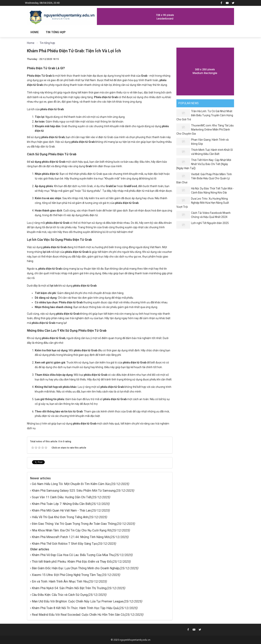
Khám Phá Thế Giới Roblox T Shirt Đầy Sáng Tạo (64, 544)
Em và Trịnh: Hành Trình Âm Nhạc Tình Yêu (60, 581)
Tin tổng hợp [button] (56, 32)
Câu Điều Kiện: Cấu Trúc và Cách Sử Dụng (60, 595)
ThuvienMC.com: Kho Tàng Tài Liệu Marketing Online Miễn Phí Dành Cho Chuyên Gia (205, 130)
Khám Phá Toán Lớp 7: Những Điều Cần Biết (61, 504)
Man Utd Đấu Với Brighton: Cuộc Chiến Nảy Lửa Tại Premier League (78, 601)
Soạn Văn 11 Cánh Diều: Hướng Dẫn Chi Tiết (62, 497)
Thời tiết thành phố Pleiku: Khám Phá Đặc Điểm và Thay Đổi (72, 562)
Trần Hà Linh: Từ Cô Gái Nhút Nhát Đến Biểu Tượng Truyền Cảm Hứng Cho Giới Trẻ (205, 115)
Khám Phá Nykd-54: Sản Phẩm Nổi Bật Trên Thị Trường (69, 588)
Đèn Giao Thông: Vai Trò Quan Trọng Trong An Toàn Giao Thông (74, 524)
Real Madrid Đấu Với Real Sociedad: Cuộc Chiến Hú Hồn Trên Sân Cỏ (78, 615)
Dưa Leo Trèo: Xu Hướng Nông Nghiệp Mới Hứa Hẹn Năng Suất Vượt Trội (203, 203)
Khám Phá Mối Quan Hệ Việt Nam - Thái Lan (61, 510)
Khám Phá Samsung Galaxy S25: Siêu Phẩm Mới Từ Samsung (74, 491)
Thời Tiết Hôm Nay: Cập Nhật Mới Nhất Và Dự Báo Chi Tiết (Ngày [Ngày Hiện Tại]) (204, 164)
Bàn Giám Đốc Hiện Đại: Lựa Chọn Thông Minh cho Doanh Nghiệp (76, 568)
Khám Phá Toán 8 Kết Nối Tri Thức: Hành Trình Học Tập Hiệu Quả (75, 608)
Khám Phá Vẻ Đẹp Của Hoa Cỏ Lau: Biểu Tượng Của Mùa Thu (73, 555)
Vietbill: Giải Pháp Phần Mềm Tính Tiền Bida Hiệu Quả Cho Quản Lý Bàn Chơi (204, 178)
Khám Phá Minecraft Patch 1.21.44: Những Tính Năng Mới (71, 537)
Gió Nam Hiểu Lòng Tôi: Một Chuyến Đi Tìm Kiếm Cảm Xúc (71, 484)
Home (35, 32)
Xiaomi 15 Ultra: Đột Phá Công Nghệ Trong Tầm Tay (67, 575)
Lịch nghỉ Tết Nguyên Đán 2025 (210, 223)
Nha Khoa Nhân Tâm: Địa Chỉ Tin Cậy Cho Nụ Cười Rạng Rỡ (71, 530)
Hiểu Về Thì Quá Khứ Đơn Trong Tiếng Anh (60, 517)
